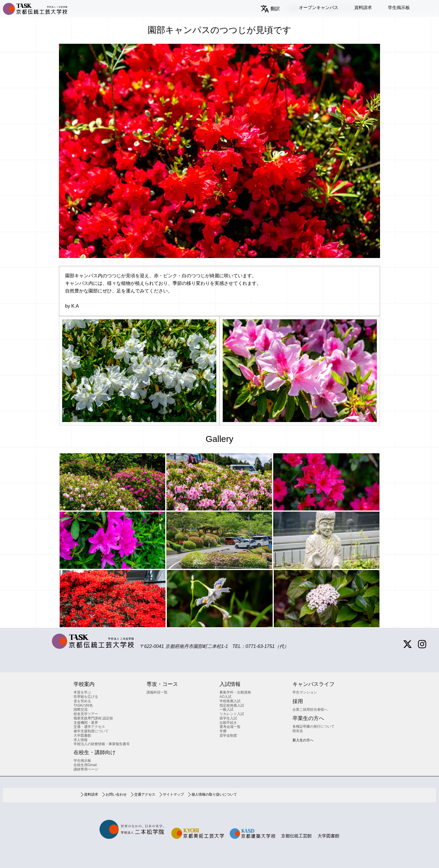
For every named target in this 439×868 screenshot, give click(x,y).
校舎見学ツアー (86, 714)
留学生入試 (228, 718)
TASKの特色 (83, 705)
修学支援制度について (91, 731)
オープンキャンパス (319, 7)
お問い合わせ (116, 794)
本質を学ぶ (82, 692)
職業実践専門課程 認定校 (93, 718)
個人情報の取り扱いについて (214, 794)
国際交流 (81, 710)
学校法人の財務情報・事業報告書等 (102, 744)
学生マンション (305, 692)
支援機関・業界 (86, 723)
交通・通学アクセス (89, 727)
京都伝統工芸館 (296, 836)
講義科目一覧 (157, 692)
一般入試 (227, 710)
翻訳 (275, 9)
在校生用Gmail (85, 765)
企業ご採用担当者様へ (310, 710)
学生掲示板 (399, 7)
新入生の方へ (303, 740)
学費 (223, 731)
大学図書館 (82, 735)
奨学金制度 (228, 735)
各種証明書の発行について (313, 726)
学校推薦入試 (230, 701)
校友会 (298, 731)
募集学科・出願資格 (235, 692)
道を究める (82, 701)
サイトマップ (173, 794)
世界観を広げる (86, 697)
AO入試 (225, 697)
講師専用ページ (86, 769)
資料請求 (363, 7)
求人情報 (81, 740)
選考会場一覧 (230, 727)
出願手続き (228, 723)
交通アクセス (145, 794)
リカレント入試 (232, 714)
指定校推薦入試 (232, 705)
